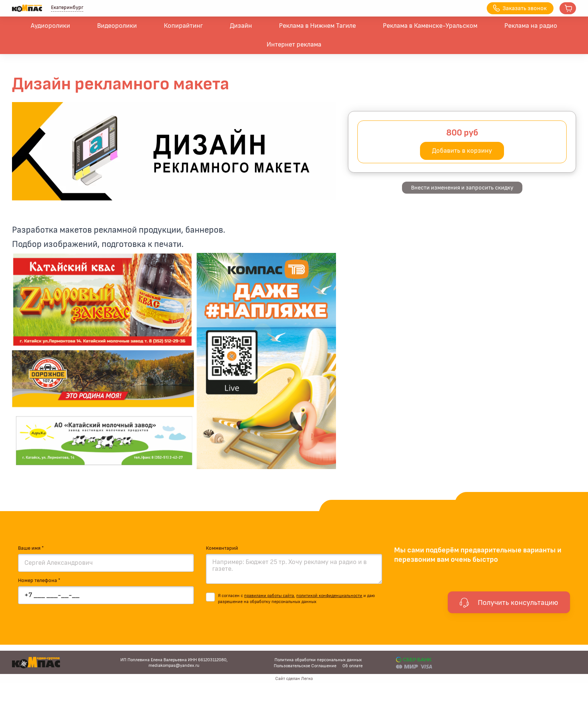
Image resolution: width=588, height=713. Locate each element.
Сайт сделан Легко (294, 678)
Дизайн (241, 26)
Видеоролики (117, 26)
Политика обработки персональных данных (318, 660)
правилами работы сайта (269, 596)
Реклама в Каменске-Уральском (430, 26)
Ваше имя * (31, 548)
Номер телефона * (39, 581)
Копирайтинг (183, 26)
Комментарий (222, 548)
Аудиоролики (50, 26)
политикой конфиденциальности (329, 596)
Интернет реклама (294, 45)
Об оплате (352, 666)
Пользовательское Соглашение (305, 666)
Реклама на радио (531, 26)
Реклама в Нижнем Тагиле (317, 26)
